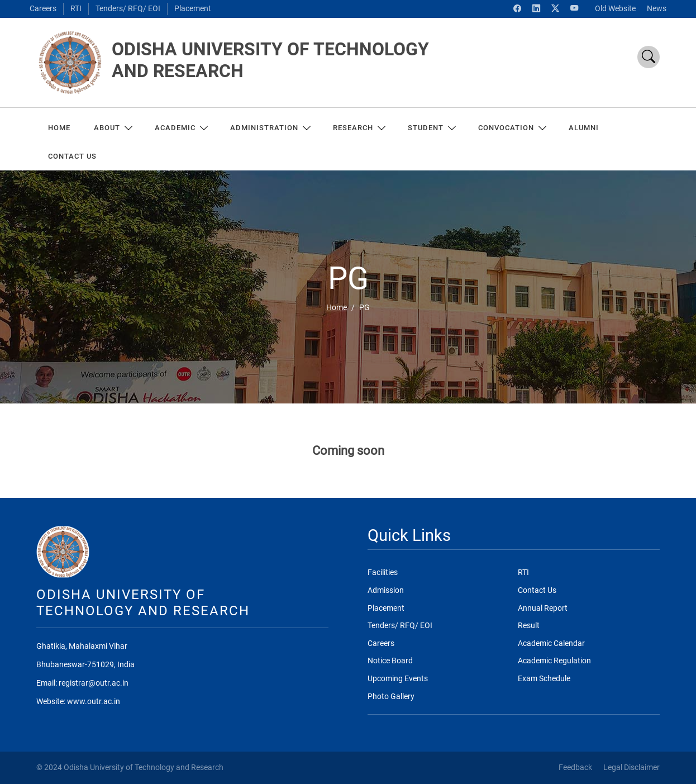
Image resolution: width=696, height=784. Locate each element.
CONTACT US (72, 156)
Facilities (383, 572)
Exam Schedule (544, 679)
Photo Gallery (391, 697)
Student (431, 128)
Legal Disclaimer (631, 768)
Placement (193, 9)
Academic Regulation (554, 661)
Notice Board (390, 661)
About (113, 128)
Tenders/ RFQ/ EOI (128, 9)
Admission (386, 590)
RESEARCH (359, 128)
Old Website (615, 9)
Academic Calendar (551, 643)
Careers (43, 9)
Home (59, 128)
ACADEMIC (181, 128)
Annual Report (543, 608)
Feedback (575, 768)
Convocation (512, 128)
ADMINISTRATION (270, 128)
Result (529, 626)
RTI (76, 9)
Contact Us (537, 590)
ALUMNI (584, 128)
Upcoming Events (398, 679)
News (657, 9)
